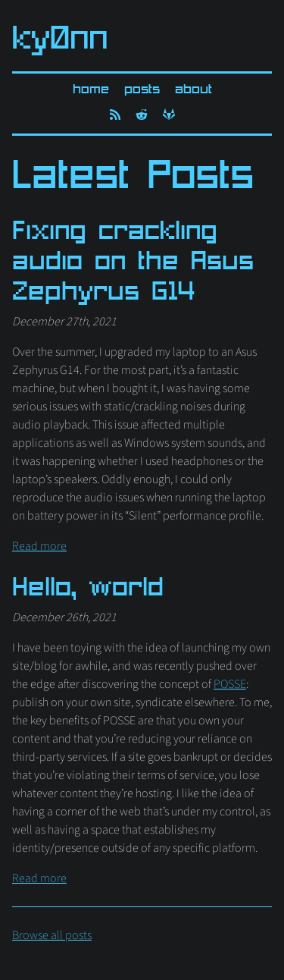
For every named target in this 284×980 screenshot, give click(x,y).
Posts (142, 90)
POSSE (230, 684)
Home (91, 90)
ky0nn (60, 41)
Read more (39, 546)
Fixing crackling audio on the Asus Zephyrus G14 (133, 263)
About (193, 90)
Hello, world (88, 589)
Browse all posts (52, 935)
